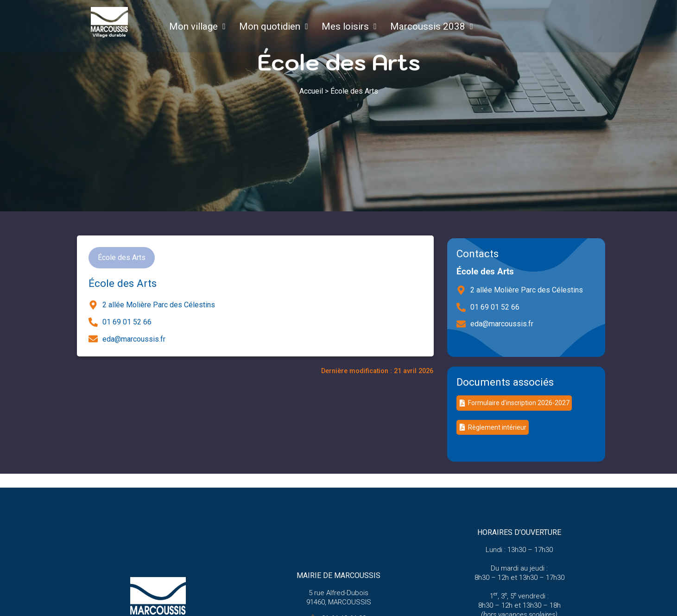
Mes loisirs (342, 26)
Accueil (311, 91)
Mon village (191, 26)
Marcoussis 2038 (425, 26)
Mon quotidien (267, 26)
